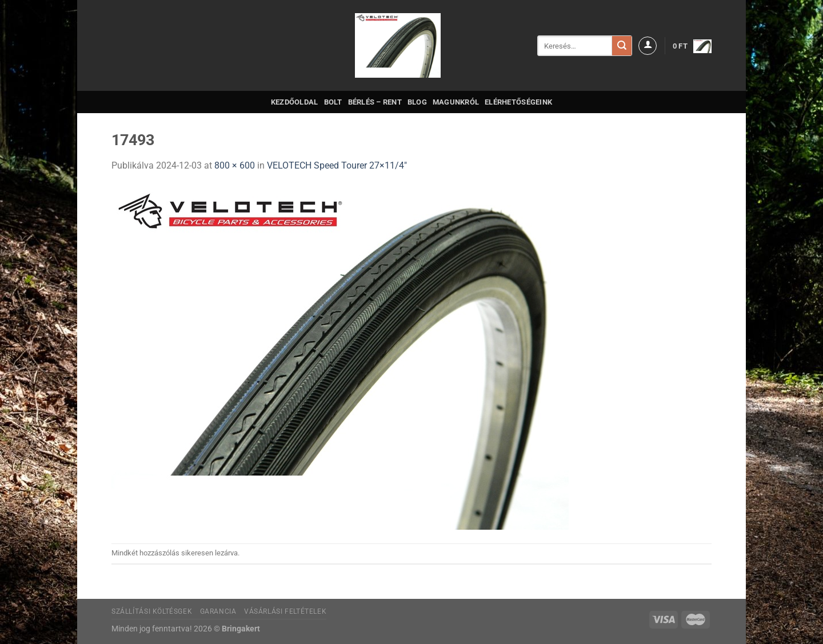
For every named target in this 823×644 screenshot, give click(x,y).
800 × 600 (235, 165)
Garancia (218, 611)
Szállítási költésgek (152, 611)
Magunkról (456, 102)
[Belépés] (648, 46)
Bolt (333, 102)
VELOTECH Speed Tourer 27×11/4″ (337, 165)
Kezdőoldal (295, 102)
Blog (417, 102)
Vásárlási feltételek (285, 611)
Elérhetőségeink (518, 102)
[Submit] (622, 46)
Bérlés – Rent (375, 102)
